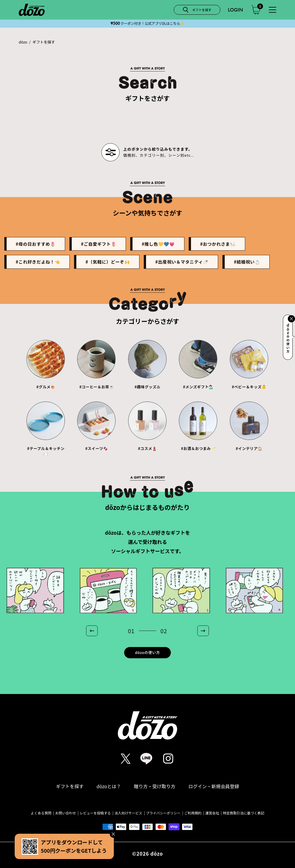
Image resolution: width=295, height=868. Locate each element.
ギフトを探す (70, 786)
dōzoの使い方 (148, 652)
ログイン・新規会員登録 (214, 786)
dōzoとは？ (109, 786)
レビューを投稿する (95, 813)
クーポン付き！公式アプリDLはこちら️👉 (147, 23)
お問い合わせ (66, 813)
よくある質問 (41, 813)
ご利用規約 (193, 813)
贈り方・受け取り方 (155, 786)
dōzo (23, 42)
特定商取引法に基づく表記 (243, 813)
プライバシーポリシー (163, 813)
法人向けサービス (128, 813)
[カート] (256, 10)
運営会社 (212, 813)
